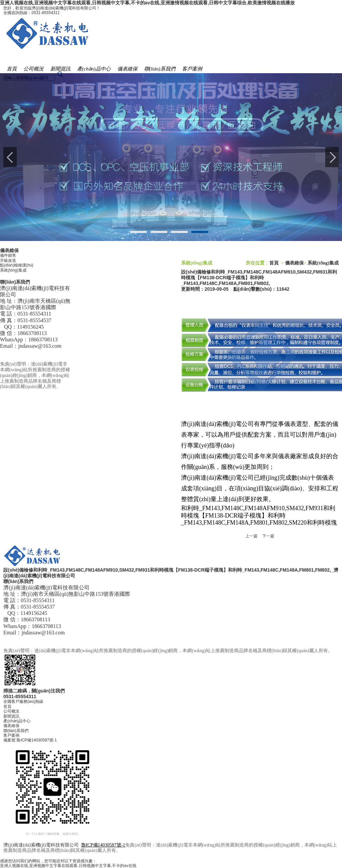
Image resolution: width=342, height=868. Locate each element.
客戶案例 (11, 735)
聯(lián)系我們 (16, 731)
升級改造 (8, 260)
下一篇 (268, 536)
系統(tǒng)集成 (13, 270)
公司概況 (11, 711)
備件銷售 (8, 255)
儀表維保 (11, 726)
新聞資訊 (11, 716)
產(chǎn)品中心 (17, 721)
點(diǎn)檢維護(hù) (17, 265)
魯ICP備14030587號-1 (37, 740)
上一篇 (251, 536)
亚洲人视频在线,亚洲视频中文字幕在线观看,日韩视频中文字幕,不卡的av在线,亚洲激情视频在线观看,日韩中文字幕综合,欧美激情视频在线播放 (147, 3)
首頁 (274, 263)
